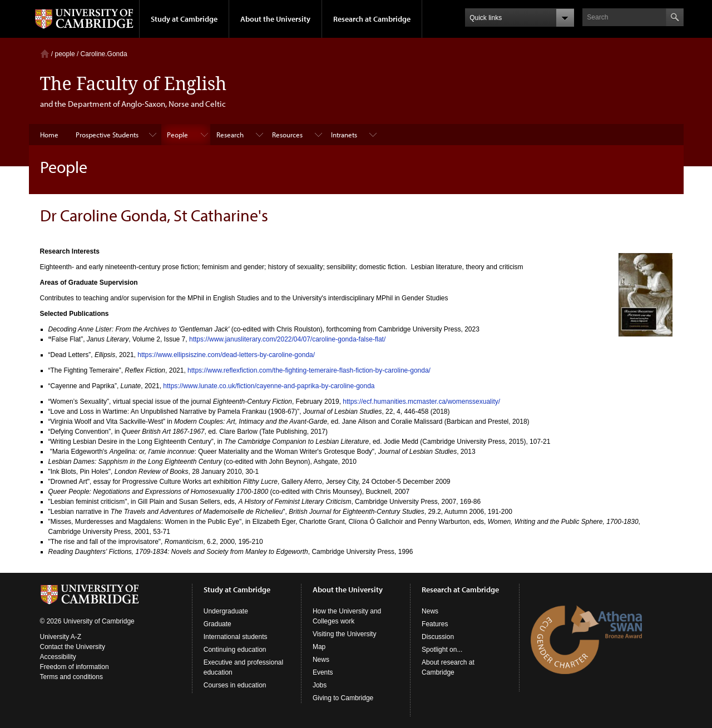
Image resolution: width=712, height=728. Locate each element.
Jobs (320, 685)
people (65, 54)
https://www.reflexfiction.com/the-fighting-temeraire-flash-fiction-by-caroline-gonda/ (309, 370)
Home (45, 54)
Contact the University (73, 647)
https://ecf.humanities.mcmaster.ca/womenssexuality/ (421, 402)
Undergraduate (226, 611)
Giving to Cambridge (343, 698)
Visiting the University (345, 634)
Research (230, 135)
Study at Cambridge (184, 19)
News (321, 660)
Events (323, 672)
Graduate (217, 624)
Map (319, 647)
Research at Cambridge (372, 19)
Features (435, 624)
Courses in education (235, 685)
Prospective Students (107, 135)
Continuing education (235, 650)
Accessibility (58, 657)
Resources (287, 135)
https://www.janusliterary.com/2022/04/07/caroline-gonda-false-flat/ (287, 339)
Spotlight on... (442, 650)
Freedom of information (75, 667)
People (177, 135)
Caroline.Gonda (104, 54)
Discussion (438, 637)
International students (236, 637)
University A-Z (61, 637)
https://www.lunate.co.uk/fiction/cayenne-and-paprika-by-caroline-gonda (269, 386)
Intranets (344, 135)
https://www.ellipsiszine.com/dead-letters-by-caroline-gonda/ (226, 355)
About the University (275, 19)
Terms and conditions (71, 677)
